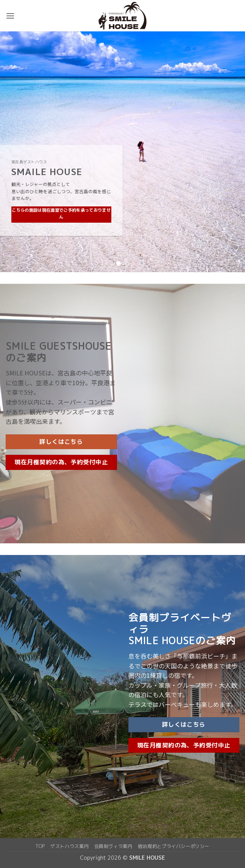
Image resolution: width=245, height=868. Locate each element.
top (40, 846)
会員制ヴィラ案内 (113, 846)
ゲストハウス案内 (69, 846)
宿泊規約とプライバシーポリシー (174, 846)
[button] (10, 16)
